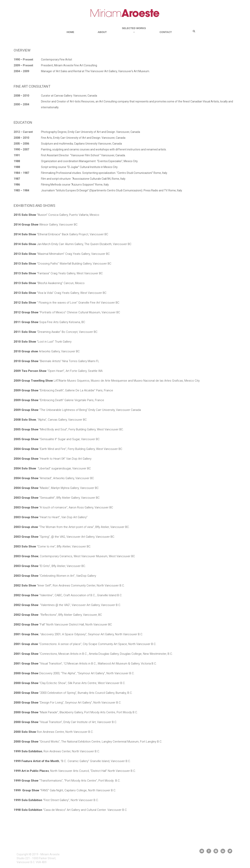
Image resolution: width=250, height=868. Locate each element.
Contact (166, 32)
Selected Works (134, 30)
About (102, 32)
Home (70, 32)
